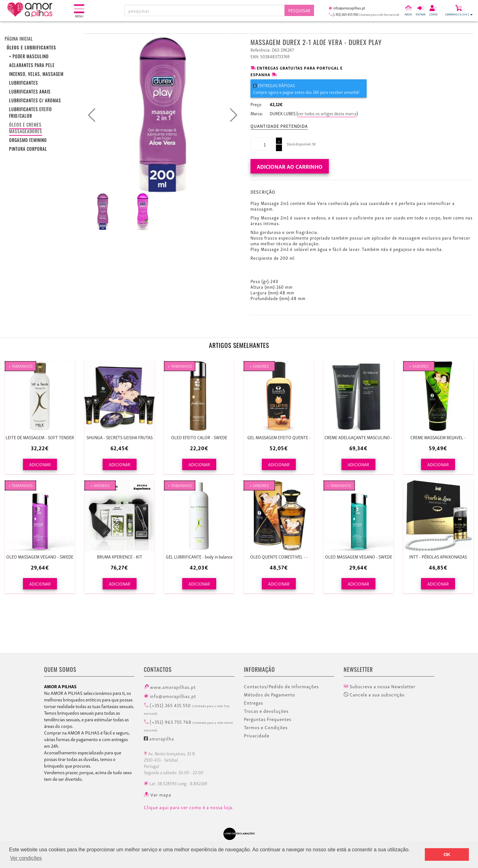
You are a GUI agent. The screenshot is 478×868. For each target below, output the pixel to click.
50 (314, 144)
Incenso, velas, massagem (36, 75)
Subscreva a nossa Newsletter (380, 686)
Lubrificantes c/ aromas (35, 101)
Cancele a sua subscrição (374, 695)
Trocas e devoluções (266, 711)
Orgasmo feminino (28, 141)
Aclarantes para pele (32, 66)
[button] (234, 115)
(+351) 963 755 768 (188, 725)
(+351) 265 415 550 (187, 708)
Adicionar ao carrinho (290, 166)
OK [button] (447, 854)
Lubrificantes (24, 84)
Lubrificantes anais (30, 92)
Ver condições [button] (26, 858)
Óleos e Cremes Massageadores (26, 129)
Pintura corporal (28, 150)
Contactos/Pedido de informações (281, 686)
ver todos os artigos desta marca (327, 113)
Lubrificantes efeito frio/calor (31, 113)
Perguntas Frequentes (268, 719)
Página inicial (19, 40)
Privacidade (257, 735)
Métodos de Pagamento (270, 695)
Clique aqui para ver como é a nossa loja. (189, 807)
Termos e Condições (266, 727)
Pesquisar (299, 10)
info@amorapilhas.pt (170, 696)
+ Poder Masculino (29, 57)
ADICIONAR (40, 464)
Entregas (253, 703)
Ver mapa (157, 795)
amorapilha (159, 738)
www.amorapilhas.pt (170, 687)
